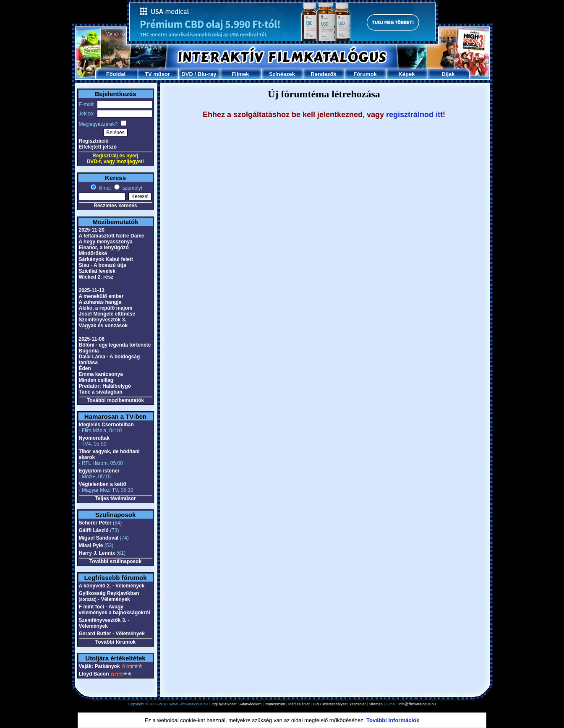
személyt (132, 188)
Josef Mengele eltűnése (107, 314)
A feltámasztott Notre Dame (112, 236)
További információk (393, 720)
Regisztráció (94, 141)
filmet (104, 188)
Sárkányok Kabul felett (106, 259)
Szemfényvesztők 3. (103, 320)
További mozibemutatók (115, 400)
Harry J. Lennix (97, 553)
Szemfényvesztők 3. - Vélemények (104, 623)
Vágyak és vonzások (103, 326)
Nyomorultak (94, 438)
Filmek (240, 74)
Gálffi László (94, 530)
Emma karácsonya (101, 374)
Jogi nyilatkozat (224, 704)
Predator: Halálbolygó (105, 386)
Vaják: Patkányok (99, 666)
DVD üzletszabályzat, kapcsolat (339, 704)
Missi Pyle (91, 545)
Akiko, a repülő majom (106, 308)
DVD (187, 74)
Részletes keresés (115, 206)
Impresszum (275, 704)
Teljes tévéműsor (115, 498)
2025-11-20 (92, 230)
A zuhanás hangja (100, 302)
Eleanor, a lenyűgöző (104, 248)
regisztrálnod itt (414, 115)
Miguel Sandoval (99, 538)
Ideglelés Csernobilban (106, 425)
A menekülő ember (101, 296)
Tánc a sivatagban (101, 392)
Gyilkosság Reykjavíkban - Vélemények (109, 596)
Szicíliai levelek (97, 271)
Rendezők (323, 74)
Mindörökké (93, 253)
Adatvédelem (251, 704)
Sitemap (376, 704)
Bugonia (89, 351)
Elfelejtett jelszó (98, 147)
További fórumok (115, 642)
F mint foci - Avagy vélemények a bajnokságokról (115, 610)
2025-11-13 (92, 290)
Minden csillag (96, 380)
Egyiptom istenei (99, 471)
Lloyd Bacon (94, 674)
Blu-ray (207, 74)
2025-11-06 (92, 339)
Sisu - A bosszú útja (103, 265)
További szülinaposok (115, 561)
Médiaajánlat (299, 704)
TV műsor (157, 74)
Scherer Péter (95, 523)
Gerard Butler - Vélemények (112, 634)
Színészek (282, 74)
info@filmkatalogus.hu (417, 704)
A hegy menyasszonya (106, 242)
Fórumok (365, 74)
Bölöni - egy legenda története (115, 345)
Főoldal (116, 74)
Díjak (448, 74)
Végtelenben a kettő (103, 484)
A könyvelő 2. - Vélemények (112, 586)
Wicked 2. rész (96, 277)
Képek (406, 74)
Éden (85, 368)
